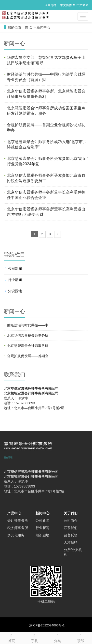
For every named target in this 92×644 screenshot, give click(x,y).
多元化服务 (16, 535)
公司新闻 (15, 269)
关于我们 (71, 513)
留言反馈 (71, 535)
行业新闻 (15, 280)
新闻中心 (43, 27)
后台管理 (8, 457)
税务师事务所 (18, 528)
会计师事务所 (18, 520)
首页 (12, 637)
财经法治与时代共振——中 (28, 325)
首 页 (29, 27)
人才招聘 (71, 542)
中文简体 (66, 5)
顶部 (80, 637)
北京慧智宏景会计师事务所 (28, 346)
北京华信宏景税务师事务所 (28, 335)
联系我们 (71, 528)
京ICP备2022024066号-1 (47, 625)
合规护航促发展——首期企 (28, 356)
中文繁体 (82, 5)
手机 (35, 637)
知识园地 (15, 291)
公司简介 (71, 520)
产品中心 (14, 513)
